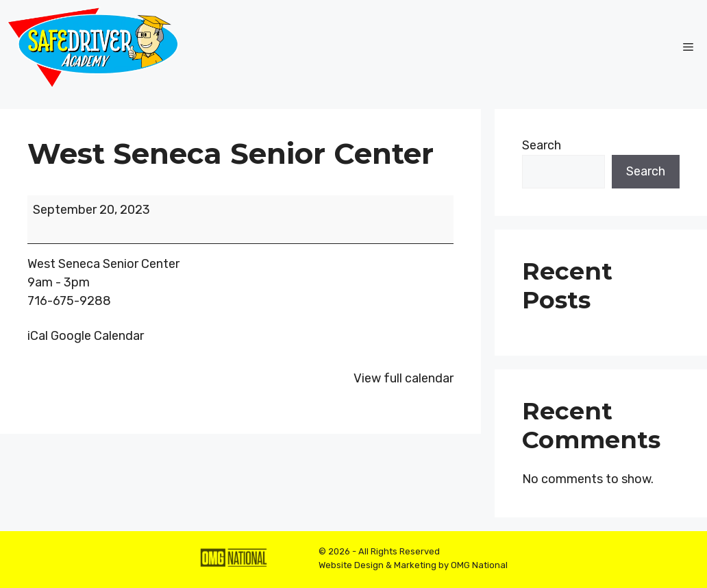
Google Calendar (97, 336)
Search (542, 145)
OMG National (479, 565)
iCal (38, 336)
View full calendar (404, 378)
